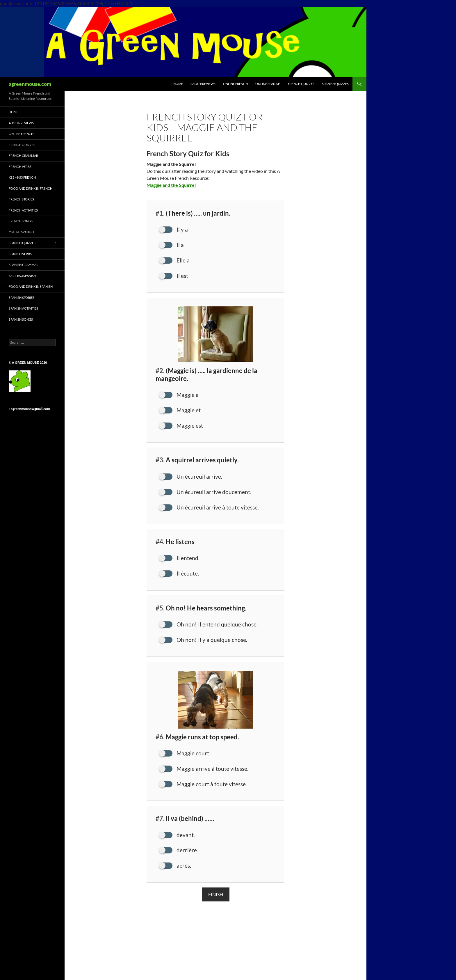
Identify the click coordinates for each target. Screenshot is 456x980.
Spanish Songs (21, 319)
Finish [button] (216, 899)
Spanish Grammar (24, 265)
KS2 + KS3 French (22, 177)
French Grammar (23, 156)
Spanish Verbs (20, 254)
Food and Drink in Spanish (31, 286)
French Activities (23, 210)
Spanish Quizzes (22, 243)
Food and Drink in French (31, 188)
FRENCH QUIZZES (301, 84)
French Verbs (20, 167)
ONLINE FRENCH (235, 84)
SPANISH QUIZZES (335, 84)
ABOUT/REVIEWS (203, 84)
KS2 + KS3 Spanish (22, 276)
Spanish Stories (22, 298)
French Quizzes (22, 145)
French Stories (21, 199)
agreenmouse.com (30, 84)
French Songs (21, 221)
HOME (178, 84)
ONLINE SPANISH (268, 84)
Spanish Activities (23, 308)
